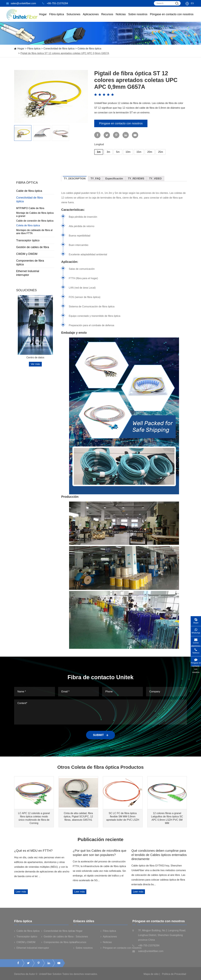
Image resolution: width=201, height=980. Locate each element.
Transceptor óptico (35, 240)
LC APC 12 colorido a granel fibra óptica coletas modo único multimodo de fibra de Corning (34, 818)
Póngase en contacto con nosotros (172, 17)
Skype (196, 620)
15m (139, 152)
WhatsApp (196, 630)
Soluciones (73, 17)
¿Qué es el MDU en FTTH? (33, 851)
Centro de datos (35, 357)
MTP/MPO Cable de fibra (30, 208)
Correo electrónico (196, 641)
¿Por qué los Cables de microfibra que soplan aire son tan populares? (99, 853)
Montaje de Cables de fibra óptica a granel (35, 214)
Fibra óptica (34, 49)
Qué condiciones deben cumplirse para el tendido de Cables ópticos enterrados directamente (159, 855)
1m (99, 152)
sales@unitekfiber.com (21, 3)
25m (161, 152)
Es (192, 3)
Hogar (43, 17)
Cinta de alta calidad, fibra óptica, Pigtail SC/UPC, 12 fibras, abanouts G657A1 (78, 817)
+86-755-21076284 (55, 3)
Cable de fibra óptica (35, 191)
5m (118, 152)
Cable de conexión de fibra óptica (35, 221)
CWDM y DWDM (35, 254)
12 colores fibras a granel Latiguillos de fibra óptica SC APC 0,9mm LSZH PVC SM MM (167, 818)
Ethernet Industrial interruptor (35, 273)
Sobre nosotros (138, 17)
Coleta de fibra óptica (89, 49)
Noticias (121, 17)
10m (128, 152)
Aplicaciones (91, 17)
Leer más (21, 892)
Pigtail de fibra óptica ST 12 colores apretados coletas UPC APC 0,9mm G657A (65, 53)
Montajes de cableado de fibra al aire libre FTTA (34, 232)
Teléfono (196, 650)
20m (150, 152)
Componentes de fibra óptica (35, 263)
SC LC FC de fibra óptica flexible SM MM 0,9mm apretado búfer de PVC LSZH (123, 817)
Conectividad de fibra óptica (59, 49)
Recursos (107, 17)
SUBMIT (100, 735)
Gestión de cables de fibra (35, 247)
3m (108, 152)
